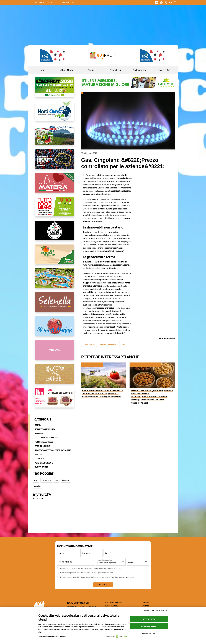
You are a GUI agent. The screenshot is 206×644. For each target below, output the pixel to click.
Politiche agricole (44, 442)
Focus (91, 70)
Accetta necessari (149, 626)
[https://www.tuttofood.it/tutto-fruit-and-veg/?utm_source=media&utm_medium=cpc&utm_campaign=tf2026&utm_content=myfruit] (55, 209)
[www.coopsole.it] (55, 400)
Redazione (39, 3)
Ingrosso (39, 433)
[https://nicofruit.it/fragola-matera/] (55, 185)
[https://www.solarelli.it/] (55, 280)
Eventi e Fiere (41, 467)
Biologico (39, 454)
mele (56, 480)
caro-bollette (89, 345)
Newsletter (68, 3)
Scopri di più (38, 498)
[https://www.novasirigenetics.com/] (53, 55)
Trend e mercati (43, 446)
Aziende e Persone (44, 463)
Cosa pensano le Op (92, 365)
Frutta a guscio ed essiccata (145, 365)
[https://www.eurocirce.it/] (55, 137)
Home (42, 70)
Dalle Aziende (140, 70)
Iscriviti (103, 585)
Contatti (146, 603)
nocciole (38, 486)
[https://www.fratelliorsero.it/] (55, 161)
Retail (38, 425)
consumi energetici (108, 345)
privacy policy (129, 577)
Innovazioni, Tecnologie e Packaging (53, 450)
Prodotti (39, 459)
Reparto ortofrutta (45, 429)
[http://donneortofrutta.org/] (55, 352)
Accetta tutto (149, 619)
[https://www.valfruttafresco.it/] (55, 256)
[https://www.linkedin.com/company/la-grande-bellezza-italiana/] (55, 233)
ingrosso (66, 480)
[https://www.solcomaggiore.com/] (55, 376)
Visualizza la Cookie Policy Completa (53, 637)
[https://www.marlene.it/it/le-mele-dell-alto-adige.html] (55, 328)
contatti (53, 3)
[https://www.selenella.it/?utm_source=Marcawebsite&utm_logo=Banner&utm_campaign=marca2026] (55, 304)
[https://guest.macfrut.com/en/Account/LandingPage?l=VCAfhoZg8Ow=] (55, 89)
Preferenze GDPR (149, 633)
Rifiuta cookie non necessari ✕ (155, 610)
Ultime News (66, 70)
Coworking (115, 70)
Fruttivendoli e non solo (47, 438)
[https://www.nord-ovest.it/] (55, 113)
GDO (36, 480)
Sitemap (146, 606)
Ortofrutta (46, 480)
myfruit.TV (164, 70)
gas (123, 345)
